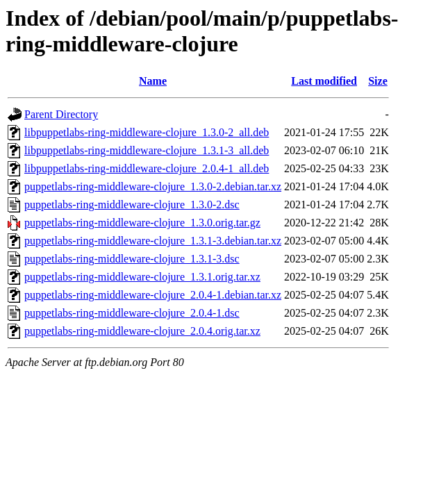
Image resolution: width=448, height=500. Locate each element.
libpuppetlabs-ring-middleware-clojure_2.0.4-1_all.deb (147, 168)
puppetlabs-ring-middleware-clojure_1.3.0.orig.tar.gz (142, 223)
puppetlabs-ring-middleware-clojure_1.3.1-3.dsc (132, 259)
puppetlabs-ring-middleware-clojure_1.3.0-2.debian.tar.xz (153, 186)
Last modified (324, 81)
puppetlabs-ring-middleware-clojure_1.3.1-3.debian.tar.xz (153, 241)
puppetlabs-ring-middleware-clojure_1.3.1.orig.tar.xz (142, 277)
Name (153, 81)
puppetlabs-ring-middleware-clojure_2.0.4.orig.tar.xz (142, 331)
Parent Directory (61, 114)
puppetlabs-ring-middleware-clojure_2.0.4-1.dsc (132, 313)
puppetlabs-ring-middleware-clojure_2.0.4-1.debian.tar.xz (153, 295)
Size (378, 81)
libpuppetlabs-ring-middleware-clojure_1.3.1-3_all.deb (147, 150)
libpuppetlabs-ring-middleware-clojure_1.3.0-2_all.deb (147, 132)
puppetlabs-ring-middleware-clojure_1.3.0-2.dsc (132, 205)
